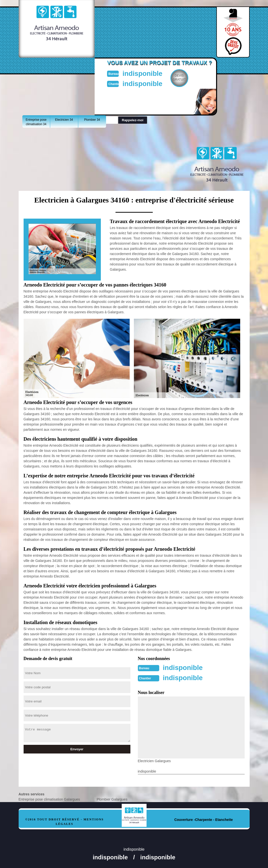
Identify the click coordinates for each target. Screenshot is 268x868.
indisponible (145, 73)
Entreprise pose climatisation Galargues (49, 799)
